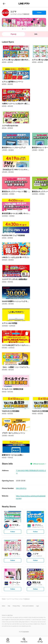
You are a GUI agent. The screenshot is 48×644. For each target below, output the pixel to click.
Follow (39, 13)
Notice (4, 606)
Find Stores (24, 642)
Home (8, 642)
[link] (5, 13)
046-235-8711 (21, 488)
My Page (40, 642)
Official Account (39, 464)
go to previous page (4, 4)
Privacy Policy (16, 606)
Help (9, 606)
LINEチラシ (24, 4)
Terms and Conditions (28, 606)
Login (38, 606)
